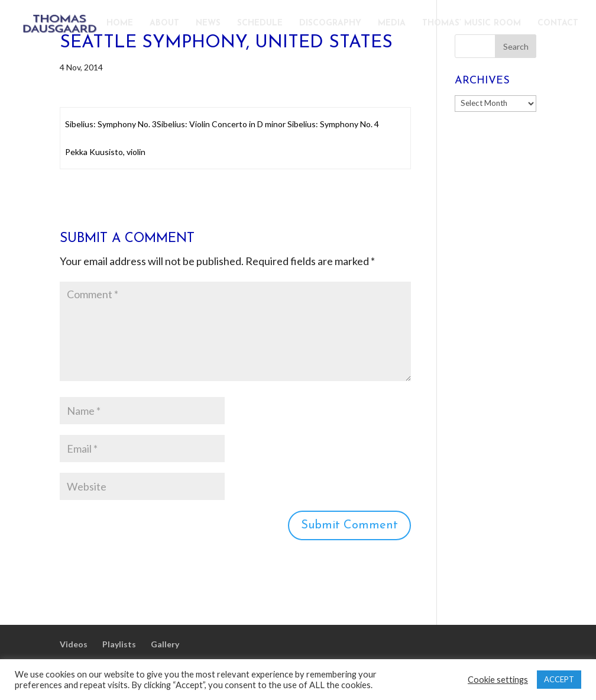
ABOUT (164, 24)
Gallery (165, 644)
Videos (74, 644)
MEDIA (392, 24)
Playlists (119, 644)
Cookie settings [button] (498, 680)
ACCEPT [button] (559, 679)
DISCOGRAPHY (330, 24)
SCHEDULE (260, 24)
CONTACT (558, 24)
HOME (120, 24)
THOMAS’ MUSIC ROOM (472, 24)
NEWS (208, 24)
